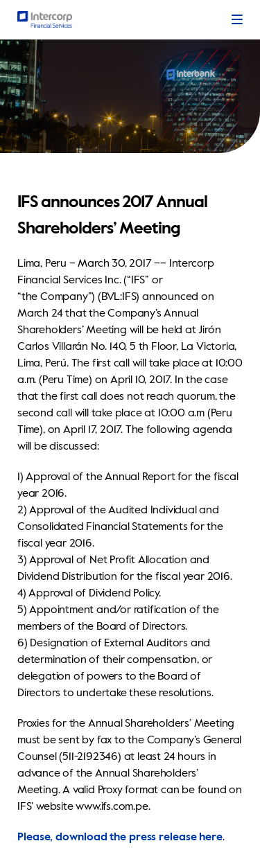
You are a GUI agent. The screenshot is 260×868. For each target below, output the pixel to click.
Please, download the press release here (120, 838)
